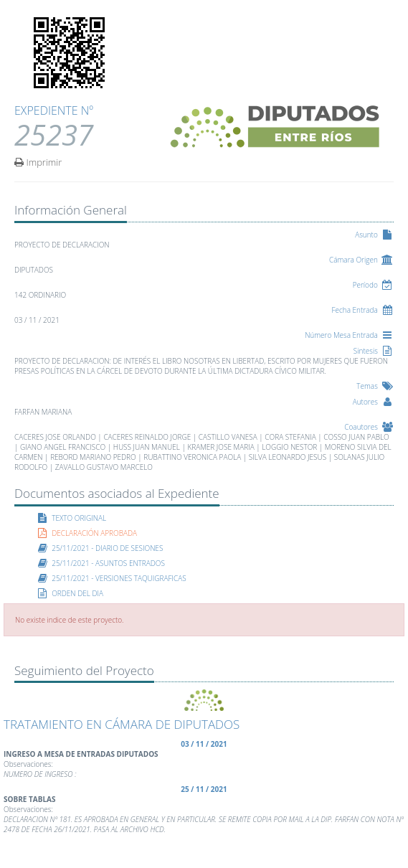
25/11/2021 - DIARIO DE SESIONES (107, 548)
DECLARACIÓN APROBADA (94, 533)
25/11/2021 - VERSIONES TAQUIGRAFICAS (119, 578)
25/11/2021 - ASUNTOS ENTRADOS (108, 563)
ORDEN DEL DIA (77, 593)
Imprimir (38, 161)
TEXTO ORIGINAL (79, 518)
